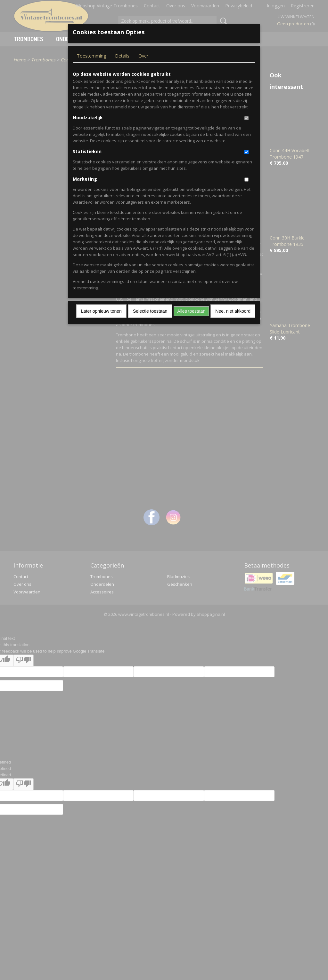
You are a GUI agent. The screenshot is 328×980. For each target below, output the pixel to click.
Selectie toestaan (150, 311)
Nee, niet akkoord (233, 311)
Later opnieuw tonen (101, 311)
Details (122, 56)
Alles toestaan (191, 311)
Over (143, 56)
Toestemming (91, 56)
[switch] (246, 118)
